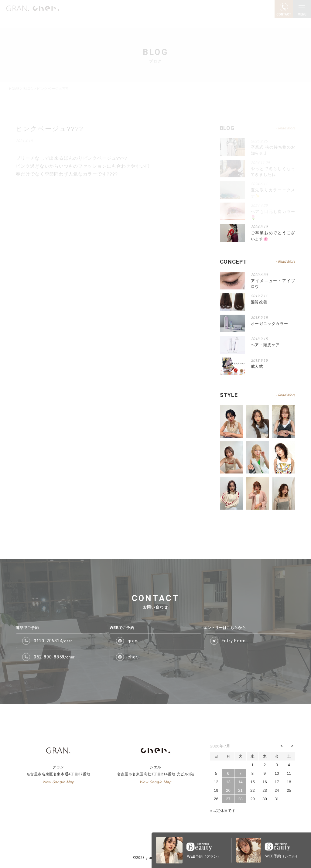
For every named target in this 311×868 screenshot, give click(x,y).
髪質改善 (259, 302)
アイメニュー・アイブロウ (273, 284)
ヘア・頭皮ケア (265, 345)
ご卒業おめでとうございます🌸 (273, 236)
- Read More (286, 261)
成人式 (257, 366)
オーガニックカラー (270, 323)
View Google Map (58, 782)
